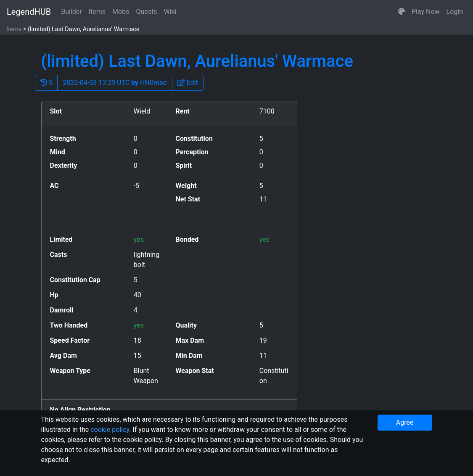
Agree (405, 422)
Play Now (426, 12)
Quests (146, 12)
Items (97, 12)
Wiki (170, 12)
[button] (402, 12)
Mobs (121, 12)
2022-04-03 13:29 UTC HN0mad (115, 83)
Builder (71, 12)
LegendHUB (29, 12)
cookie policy (110, 430)
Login (455, 12)
